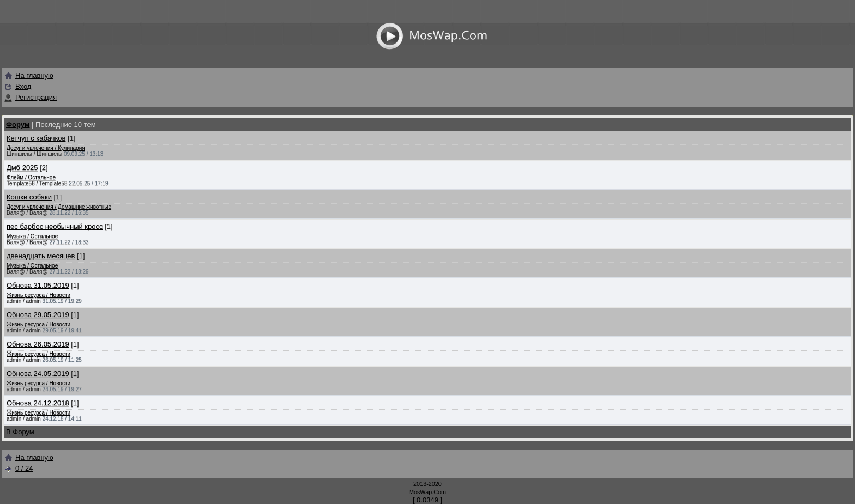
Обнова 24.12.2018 (38, 403)
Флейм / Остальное (31, 177)
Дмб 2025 (22, 168)
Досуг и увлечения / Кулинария (46, 148)
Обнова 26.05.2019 (38, 344)
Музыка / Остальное (32, 236)
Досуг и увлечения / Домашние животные (59, 207)
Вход (23, 86)
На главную (29, 75)
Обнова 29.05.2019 (38, 315)
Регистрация (36, 97)
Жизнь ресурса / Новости (38, 295)
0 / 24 (19, 468)
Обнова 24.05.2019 (38, 374)
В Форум (20, 432)
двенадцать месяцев (41, 256)
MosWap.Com (427, 492)
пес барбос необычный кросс (55, 226)
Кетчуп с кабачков (36, 138)
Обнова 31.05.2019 (38, 285)
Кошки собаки (29, 197)
